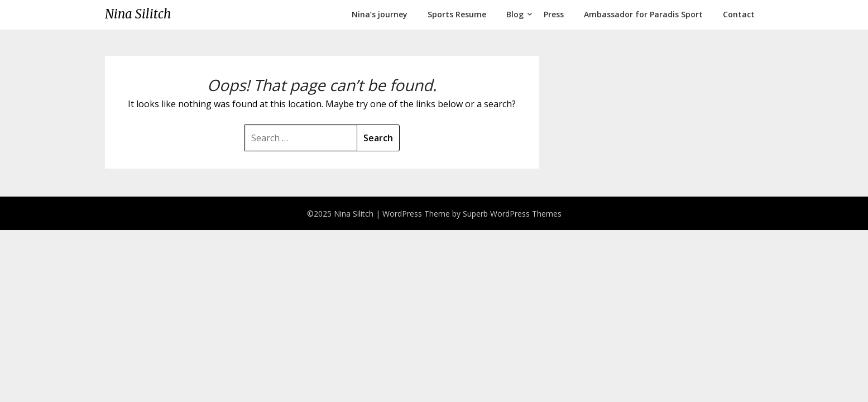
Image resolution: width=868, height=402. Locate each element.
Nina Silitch (138, 14)
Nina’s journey (380, 14)
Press (554, 14)
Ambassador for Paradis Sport (643, 14)
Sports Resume (457, 14)
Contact (739, 14)
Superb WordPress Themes (512, 214)
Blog (515, 14)
